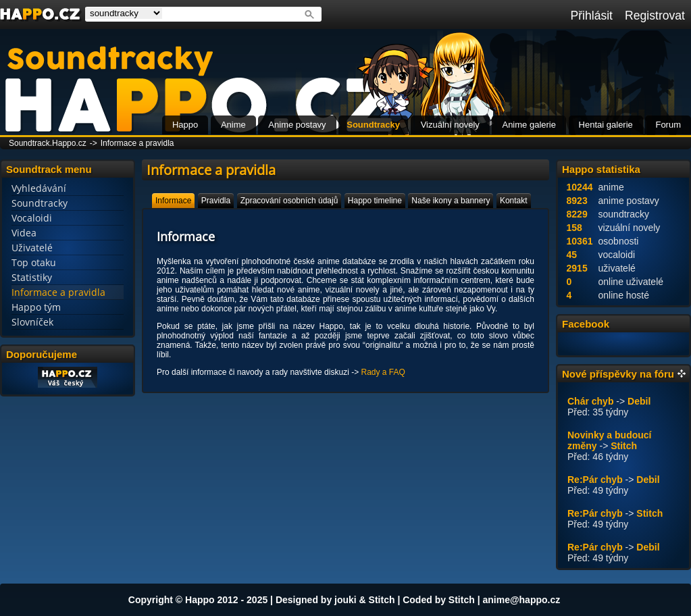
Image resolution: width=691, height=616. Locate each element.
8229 (577, 214)
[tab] (173, 201)
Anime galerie (529, 125)
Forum (668, 125)
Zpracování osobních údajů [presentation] (289, 201)
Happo (185, 125)
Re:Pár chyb (595, 480)
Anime (233, 125)
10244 (580, 187)
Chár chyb (590, 401)
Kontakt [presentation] (514, 201)
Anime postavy (297, 125)
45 (572, 255)
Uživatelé (32, 248)
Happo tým (36, 307)
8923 (577, 201)
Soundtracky (373, 125)
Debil (639, 401)
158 (574, 228)
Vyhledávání (39, 188)
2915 (577, 268)
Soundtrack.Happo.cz (48, 143)
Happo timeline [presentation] (375, 201)
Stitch (624, 446)
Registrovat (655, 16)
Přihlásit (591, 16)
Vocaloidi (32, 218)
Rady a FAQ (383, 372)
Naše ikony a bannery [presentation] (451, 201)
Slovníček (32, 322)
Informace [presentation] (173, 201)
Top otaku (34, 262)
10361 (580, 241)
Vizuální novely (450, 125)
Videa (24, 233)
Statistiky (32, 277)
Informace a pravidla (137, 143)
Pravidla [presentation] (216, 201)
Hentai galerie (606, 125)
